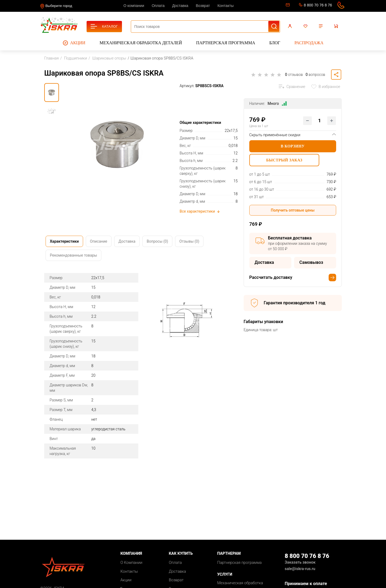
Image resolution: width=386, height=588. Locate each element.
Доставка (180, 6)
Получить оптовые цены (293, 211)
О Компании (131, 563)
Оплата (158, 6)
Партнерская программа (226, 43)
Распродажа (309, 43)
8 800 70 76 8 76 (318, 5)
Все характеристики (200, 211)
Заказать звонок (300, 562)
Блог (275, 43)
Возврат (203, 6)
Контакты (225, 6)
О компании (134, 6)
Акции (74, 43)
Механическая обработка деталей (141, 43)
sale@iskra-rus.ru (287, 6)
